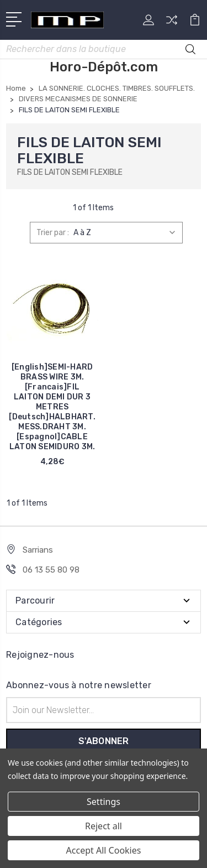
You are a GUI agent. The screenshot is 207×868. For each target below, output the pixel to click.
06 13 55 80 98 (51, 570)
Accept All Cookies (104, 850)
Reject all (104, 826)
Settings (104, 802)
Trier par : (53, 233)
